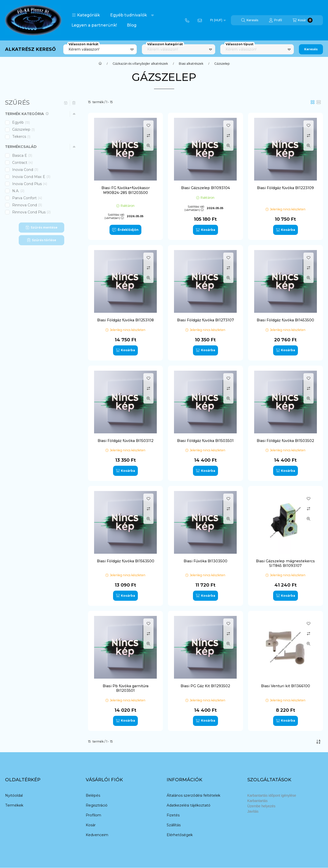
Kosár (91, 825)
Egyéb (21, 122)
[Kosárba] (205, 230)
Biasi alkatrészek (191, 64)
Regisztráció (97, 805)
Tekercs (22, 137)
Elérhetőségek (180, 835)
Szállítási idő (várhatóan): (114, 216)
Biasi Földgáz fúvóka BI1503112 (126, 441)
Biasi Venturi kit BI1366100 (286, 686)
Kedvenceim (97, 835)
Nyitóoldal (14, 795)
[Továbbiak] (152, 15)
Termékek (14, 805)
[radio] (319, 102)
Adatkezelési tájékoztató (189, 805)
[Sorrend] (318, 742)
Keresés (311, 49)
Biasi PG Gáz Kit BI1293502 (205, 686)
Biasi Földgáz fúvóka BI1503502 (285, 441)
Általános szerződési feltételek (193, 795)
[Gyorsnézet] (148, 146)
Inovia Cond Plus (30, 184)
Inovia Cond (25, 170)
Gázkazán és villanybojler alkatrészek (140, 64)
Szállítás (174, 825)
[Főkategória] (100, 64)
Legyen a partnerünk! (94, 25)
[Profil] (275, 20)
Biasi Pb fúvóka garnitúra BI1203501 (126, 688)
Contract (22, 163)
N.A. (18, 191)
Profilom (93, 815)
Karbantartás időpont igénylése (272, 795)
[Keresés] (250, 20)
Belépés (93, 795)
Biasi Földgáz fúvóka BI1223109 (285, 188)
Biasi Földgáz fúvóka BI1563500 (126, 561)
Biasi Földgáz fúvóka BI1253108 (125, 320)
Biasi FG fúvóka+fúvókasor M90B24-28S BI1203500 (126, 190)
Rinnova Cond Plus (31, 212)
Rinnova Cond (27, 205)
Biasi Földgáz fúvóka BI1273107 (205, 320)
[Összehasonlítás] (148, 136)
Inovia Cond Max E (31, 177)
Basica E (22, 155)
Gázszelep (24, 129)
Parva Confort (27, 198)
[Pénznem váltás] (218, 20)
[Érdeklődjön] (125, 230)
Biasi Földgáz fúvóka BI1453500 (285, 320)
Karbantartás (257, 801)
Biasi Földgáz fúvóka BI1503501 (205, 441)
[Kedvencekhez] (148, 125)
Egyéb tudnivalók (129, 15)
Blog (132, 25)
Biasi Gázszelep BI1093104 (205, 188)
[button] (86, 15)
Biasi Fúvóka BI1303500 (205, 561)
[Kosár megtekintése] (303, 20)
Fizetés (173, 815)
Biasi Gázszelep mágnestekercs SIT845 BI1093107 (285, 563)
